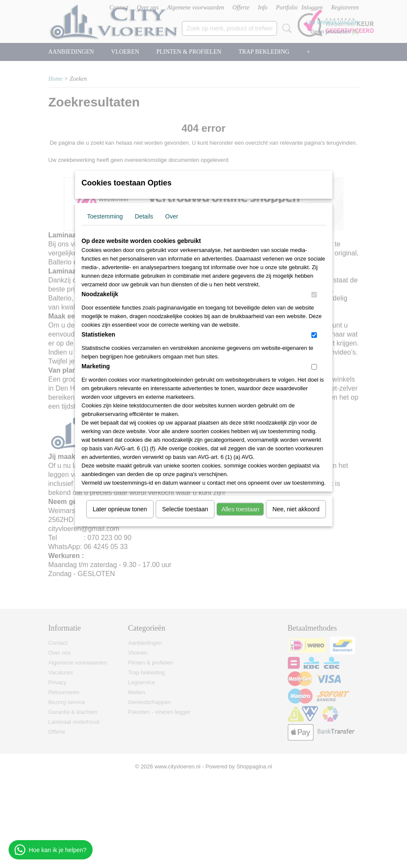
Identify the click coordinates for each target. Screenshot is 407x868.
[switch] (314, 295)
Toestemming (105, 216)
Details (144, 216)
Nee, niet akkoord (296, 509)
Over (172, 216)
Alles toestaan (240, 509)
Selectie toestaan (185, 509)
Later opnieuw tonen (120, 509)
